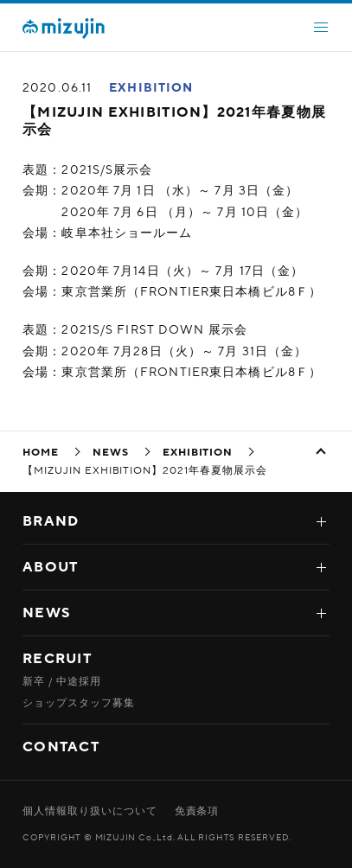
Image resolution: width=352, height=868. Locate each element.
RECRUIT (57, 659)
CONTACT (61, 747)
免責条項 (197, 811)
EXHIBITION (151, 88)
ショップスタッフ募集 (79, 703)
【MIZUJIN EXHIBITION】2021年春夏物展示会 (174, 121)
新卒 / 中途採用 (62, 681)
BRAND (51, 521)
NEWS (111, 452)
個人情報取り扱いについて (90, 811)
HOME (41, 452)
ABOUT (50, 567)
